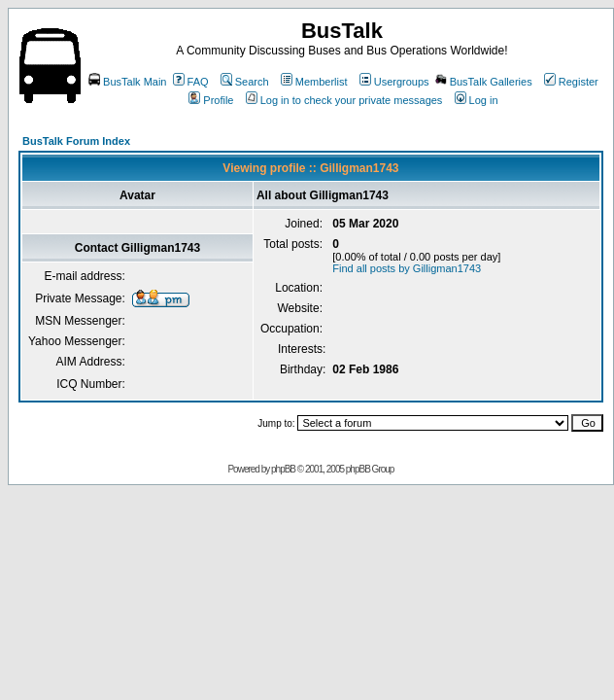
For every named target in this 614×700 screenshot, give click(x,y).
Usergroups (394, 82)
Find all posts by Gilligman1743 (407, 268)
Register (571, 82)
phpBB (283, 469)
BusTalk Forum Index (76, 141)
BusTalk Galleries (484, 82)
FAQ (191, 82)
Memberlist (314, 82)
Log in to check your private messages (344, 100)
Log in (477, 100)
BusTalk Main (127, 82)
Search (245, 82)
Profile (211, 100)
